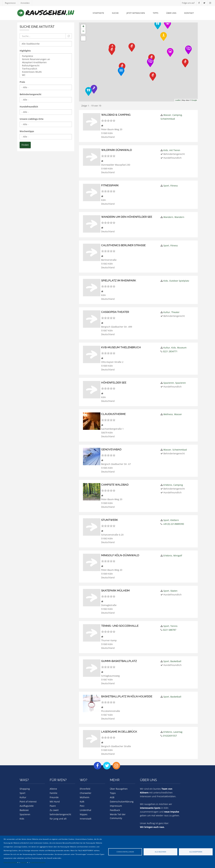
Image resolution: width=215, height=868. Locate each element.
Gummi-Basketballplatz (119, 658)
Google (194, 100)
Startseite (98, 13)
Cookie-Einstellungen (125, 852)
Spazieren (169, 381)
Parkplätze (46, 56)
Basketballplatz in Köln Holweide (127, 694)
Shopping (25, 786)
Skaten (174, 588)
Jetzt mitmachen (136, 13)
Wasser (167, 115)
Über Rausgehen (119, 786)
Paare (53, 803)
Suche (115, 13)
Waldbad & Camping (116, 115)
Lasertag (178, 729)
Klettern (175, 518)
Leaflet (178, 100)
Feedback (115, 807)
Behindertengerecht (30, 94)
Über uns (171, 13)
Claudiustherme (113, 412)
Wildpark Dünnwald (117, 150)
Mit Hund (55, 799)
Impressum (24, 863)
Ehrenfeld (85, 786)
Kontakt (189, 13)
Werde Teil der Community (118, 813)
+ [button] (83, 27)
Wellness (168, 413)
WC (46, 75)
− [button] (83, 31)
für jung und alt (58, 816)
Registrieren (11, 3)
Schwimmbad (168, 119)
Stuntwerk (110, 518)
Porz (82, 803)
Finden (25, 145)
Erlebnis (168, 483)
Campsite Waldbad (115, 483)
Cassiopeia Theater (115, 311)
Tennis (174, 623)
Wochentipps (27, 131)
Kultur (167, 311)
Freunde (54, 794)
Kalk (82, 799)
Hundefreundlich (29, 107)
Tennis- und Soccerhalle (120, 623)
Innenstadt (86, 816)
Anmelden (26, 3)
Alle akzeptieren (196, 852)
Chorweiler (86, 790)
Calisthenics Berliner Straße (123, 244)
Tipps (155, 13)
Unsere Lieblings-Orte (32, 119)
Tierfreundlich (46, 69)
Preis (22, 82)
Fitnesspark (110, 185)
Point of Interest (28, 799)
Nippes (84, 811)
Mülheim (85, 794)
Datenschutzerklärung (11, 863)
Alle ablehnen (160, 852)
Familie (54, 790)
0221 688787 (170, 627)
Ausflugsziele (27, 803)
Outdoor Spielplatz (179, 279)
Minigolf (178, 553)
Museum (182, 346)
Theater (175, 311)
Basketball (176, 659)
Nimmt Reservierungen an (46, 59)
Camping (177, 115)
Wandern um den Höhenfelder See (127, 216)
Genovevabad (111, 447)
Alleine (53, 786)
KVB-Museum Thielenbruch (121, 346)
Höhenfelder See (114, 381)
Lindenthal (85, 807)
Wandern (168, 217)
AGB (112, 794)
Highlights (25, 51)
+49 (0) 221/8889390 (173, 522)
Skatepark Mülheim (115, 588)
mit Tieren (175, 150)
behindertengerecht (60, 811)
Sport (166, 185)
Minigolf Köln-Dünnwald (120, 553)
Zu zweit (54, 807)
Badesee (24, 807)
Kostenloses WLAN (46, 72)
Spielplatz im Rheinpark (119, 279)
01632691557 (170, 733)
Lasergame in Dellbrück (119, 729)
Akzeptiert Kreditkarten (46, 62)
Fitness (174, 185)
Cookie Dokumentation (38, 863)
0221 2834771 (170, 350)
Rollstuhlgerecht (46, 66)
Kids (166, 150)
